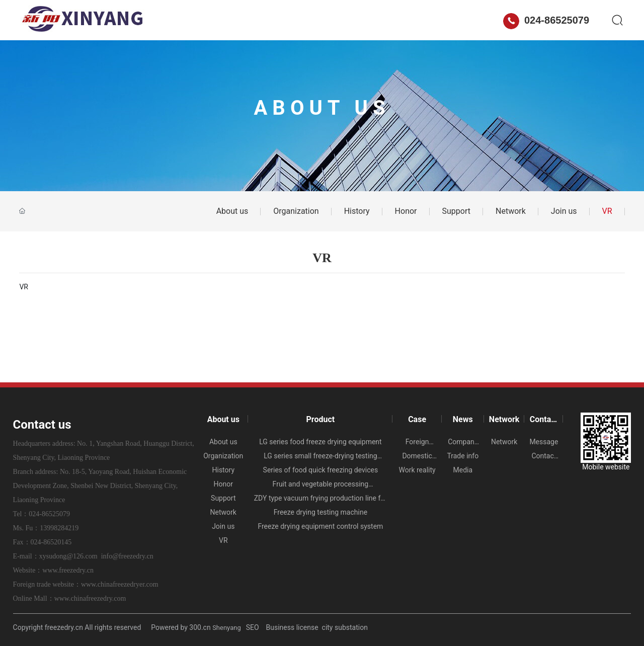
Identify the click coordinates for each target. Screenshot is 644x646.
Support (456, 211)
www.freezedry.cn (68, 570)
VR (607, 211)
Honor (406, 211)
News (335, 20)
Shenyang (227, 628)
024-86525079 (546, 20)
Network (381, 20)
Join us (564, 211)
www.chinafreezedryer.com (120, 584)
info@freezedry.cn (127, 556)
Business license (292, 627)
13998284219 (59, 528)
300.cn (200, 627)
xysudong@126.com (68, 556)
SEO (253, 627)
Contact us (437, 20)
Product (251, 20)
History (357, 211)
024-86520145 (51, 542)
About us (200, 20)
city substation (345, 627)
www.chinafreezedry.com (90, 598)
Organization (296, 211)
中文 (485, 20)
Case (295, 20)
